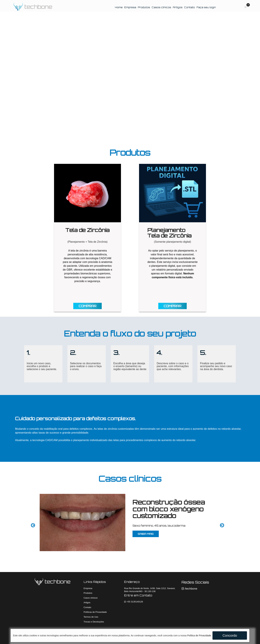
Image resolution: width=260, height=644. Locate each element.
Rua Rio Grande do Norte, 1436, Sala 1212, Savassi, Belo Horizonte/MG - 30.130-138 (150, 590)
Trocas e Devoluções (94, 622)
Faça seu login (206, 7)
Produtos (144, 7)
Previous (32, 525)
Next (221, 525)
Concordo (230, 635)
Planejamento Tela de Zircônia (169, 233)
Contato (190, 7)
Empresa (130, 7)
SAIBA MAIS (146, 534)
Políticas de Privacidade (95, 612)
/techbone (189, 589)
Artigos (178, 7)
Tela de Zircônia (88, 230)
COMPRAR (88, 306)
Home (119, 7)
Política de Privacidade (199, 635)
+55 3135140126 (134, 602)
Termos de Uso (91, 617)
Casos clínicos (161, 7)
